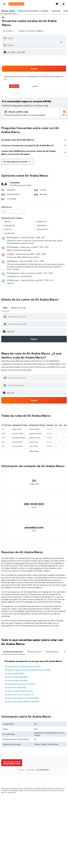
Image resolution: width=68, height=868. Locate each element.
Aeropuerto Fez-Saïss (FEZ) (15, 688)
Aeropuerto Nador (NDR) (14, 673)
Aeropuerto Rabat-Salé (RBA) (16, 680)
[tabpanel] (34, 681)
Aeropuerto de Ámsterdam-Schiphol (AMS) (22, 698)
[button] (4, 4)
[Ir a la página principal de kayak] (16, 4)
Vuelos (21, 770)
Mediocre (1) (42, 222)
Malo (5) (7, 222)
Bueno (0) (8, 229)
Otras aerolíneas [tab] (34, 652)
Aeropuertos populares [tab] (13, 652)
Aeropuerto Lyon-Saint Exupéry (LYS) (19, 695)
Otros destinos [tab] (52, 652)
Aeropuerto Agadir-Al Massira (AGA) (19, 691)
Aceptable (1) (42, 225)
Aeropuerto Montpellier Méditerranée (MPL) (22, 702)
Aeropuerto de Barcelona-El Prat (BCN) (20, 684)
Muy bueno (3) (43, 229)
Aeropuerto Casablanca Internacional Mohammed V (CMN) (28, 670)
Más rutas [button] (34, 451)
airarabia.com (34, 527)
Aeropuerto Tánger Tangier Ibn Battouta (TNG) (23, 666)
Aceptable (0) (9, 225)
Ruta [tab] (5, 308)
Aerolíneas (30, 770)
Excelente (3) (9, 233)
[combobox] (13, 211)
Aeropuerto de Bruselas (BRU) (16, 677)
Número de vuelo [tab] (19, 308)
